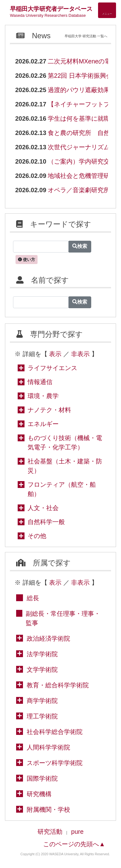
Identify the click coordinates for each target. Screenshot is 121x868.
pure (77, 832)
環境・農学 (43, 396)
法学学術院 (42, 654)
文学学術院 (42, 670)
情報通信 (40, 382)
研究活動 (50, 832)
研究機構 (39, 794)
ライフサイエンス (52, 368)
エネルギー (43, 424)
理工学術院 (42, 716)
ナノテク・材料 (49, 410)
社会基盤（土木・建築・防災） (65, 466)
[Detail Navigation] (107, 10)
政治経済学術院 (48, 638)
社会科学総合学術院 (55, 732)
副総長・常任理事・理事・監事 (63, 618)
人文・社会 (43, 508)
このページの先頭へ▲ (74, 844)
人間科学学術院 (48, 747)
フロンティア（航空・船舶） (62, 489)
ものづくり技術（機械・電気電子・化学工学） (65, 443)
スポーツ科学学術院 (55, 763)
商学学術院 (42, 701)
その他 (37, 536)
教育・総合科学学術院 (58, 685)
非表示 (80, 354)
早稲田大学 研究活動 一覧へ (86, 36)
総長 (33, 598)
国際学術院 (42, 778)
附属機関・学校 (48, 810)
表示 (55, 354)
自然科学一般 (46, 522)
